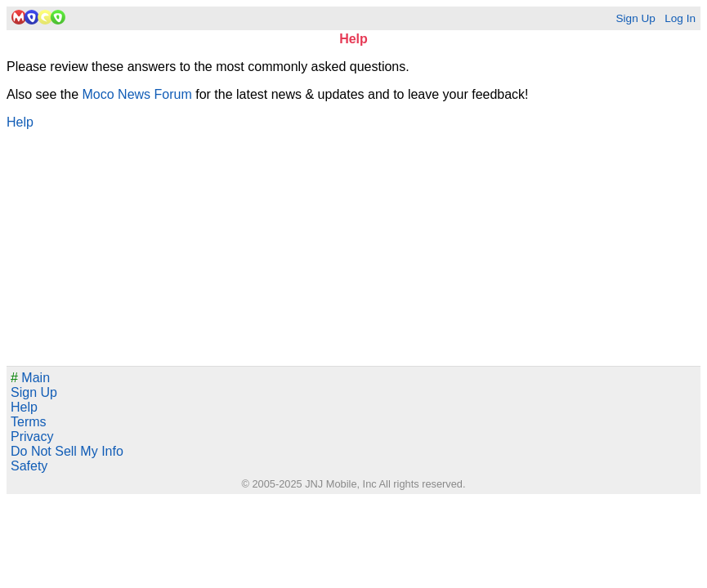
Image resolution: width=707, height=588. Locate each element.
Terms (29, 422)
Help (20, 122)
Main (30, 378)
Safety (29, 466)
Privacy (32, 437)
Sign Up (635, 18)
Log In (680, 18)
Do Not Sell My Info (67, 451)
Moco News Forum (137, 94)
